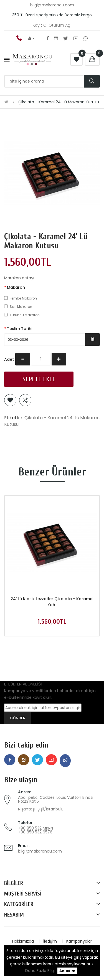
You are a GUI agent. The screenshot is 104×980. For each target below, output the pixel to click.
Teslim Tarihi (20, 329)
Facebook (48, 38)
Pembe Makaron (21, 298)
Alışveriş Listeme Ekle (10, 400)
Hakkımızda (23, 941)
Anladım (67, 971)
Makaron (16, 287)
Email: (24, 846)
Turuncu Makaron (22, 315)
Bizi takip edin (26, 745)
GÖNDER (17, 718)
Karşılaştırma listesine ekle (25, 400)
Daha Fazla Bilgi (40, 971)
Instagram (56, 38)
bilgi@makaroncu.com (40, 851)
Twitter (66, 38)
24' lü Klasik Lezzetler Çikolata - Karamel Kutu (52, 602)
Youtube (76, 38)
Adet (9, 359)
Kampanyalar (79, 941)
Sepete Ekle (39, 379)
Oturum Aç (59, 25)
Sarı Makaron (18, 307)
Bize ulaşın (21, 780)
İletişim (50, 941)
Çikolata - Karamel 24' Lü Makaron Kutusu (59, 102)
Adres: (24, 792)
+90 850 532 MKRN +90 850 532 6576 (35, 830)
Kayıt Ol (40, 25)
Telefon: (26, 823)
